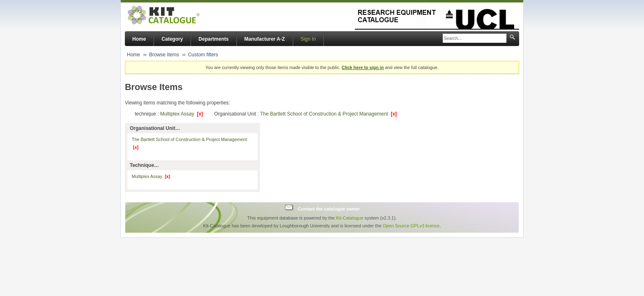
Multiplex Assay (182, 114)
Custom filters (203, 55)
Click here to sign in (363, 67)
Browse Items (164, 55)
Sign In (308, 39)
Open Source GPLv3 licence (411, 226)
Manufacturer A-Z (265, 39)
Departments (213, 39)
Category (172, 39)
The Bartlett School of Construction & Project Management (328, 114)
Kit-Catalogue (350, 218)
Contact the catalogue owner (329, 208)
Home (139, 39)
